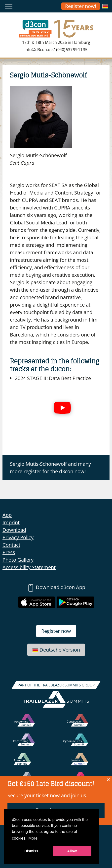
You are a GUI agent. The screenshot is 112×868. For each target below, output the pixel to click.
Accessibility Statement (29, 567)
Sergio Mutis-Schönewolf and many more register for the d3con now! (50, 468)
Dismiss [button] (31, 851)
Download (14, 530)
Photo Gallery (18, 560)
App (7, 515)
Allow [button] (72, 851)
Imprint (11, 522)
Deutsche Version (56, 650)
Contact (11, 545)
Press (9, 552)
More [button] (33, 838)
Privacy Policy (18, 537)
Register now (56, 631)
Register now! (81, 6)
